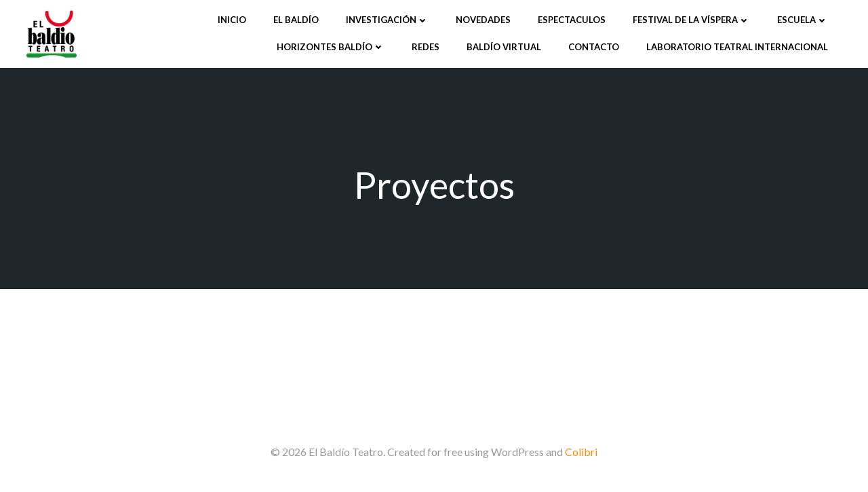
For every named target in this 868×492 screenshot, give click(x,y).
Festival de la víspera (691, 20)
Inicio (232, 20)
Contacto (594, 47)
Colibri (581, 452)
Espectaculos (572, 20)
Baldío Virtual (504, 47)
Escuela (803, 20)
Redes (426, 47)
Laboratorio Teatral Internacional (737, 47)
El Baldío (296, 20)
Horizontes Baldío (331, 47)
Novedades (483, 20)
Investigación (387, 20)
